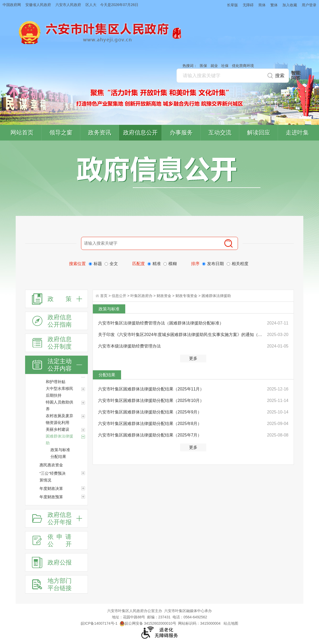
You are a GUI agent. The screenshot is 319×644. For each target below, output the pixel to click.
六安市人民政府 (68, 5)
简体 (262, 5)
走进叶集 (297, 133)
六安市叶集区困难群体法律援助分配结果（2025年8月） (150, 424)
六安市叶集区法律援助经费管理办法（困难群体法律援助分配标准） (161, 323)
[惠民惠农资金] (64, 465)
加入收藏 (290, 5)
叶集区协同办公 (311, 124)
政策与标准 (109, 309)
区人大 (91, 5)
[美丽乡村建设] (83, 430)
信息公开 (119, 296)
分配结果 (107, 375)
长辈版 (232, 5)
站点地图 (231, 623)
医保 (203, 66)
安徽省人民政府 (38, 5)
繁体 (274, 5)
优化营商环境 (243, 66)
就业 (214, 66)
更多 (193, 358)
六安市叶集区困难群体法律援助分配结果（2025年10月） (151, 401)
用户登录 (309, 5)
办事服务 (181, 133)
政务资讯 (100, 133)
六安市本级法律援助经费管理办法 (129, 346)
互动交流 (220, 133)
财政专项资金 (186, 296)
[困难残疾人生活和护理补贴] (67, 378)
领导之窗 (61, 133)
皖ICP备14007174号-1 (99, 623)
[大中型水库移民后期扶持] (83, 389)
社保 (225, 66)
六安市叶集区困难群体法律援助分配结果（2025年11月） (151, 389)
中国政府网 (12, 5)
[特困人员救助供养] (83, 403)
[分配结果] (69, 457)
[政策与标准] (69, 450)
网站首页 (22, 133)
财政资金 (164, 296)
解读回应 (259, 133)
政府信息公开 (140, 133)
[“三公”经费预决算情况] (83, 473)
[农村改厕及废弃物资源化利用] (83, 416)
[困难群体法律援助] (67, 440)
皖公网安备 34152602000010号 (148, 623)
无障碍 (248, 5)
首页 (104, 296)
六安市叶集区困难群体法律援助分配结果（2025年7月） (150, 435)
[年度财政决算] (83, 488)
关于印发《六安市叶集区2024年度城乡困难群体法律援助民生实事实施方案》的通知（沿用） (181, 335)
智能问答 (296, 76)
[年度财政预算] (83, 497)
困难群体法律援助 (216, 296)
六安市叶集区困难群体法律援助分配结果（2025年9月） (150, 412)
